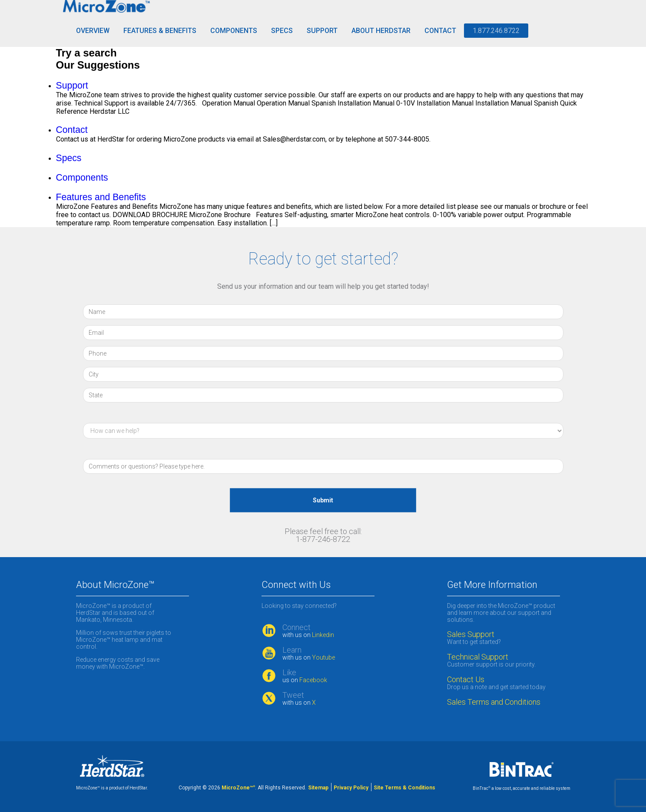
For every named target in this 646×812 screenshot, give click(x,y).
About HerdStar (381, 31)
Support (322, 31)
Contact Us (466, 680)
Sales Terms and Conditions (494, 702)
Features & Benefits (160, 31)
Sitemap (318, 788)
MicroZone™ (238, 788)
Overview (93, 31)
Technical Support (478, 657)
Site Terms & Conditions (404, 788)
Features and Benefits (101, 197)
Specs (282, 31)
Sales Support (471, 634)
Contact (440, 31)
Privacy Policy (351, 788)
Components (234, 31)
